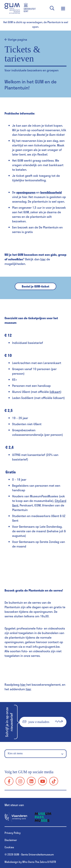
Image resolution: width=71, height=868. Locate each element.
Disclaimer (11, 840)
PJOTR (53, 862)
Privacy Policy (13, 833)
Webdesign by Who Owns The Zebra (26, 862)
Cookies (9, 847)
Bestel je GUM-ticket (35, 286)
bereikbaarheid (51, 192)
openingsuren (26, 192)
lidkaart (55, 392)
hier (43, 259)
